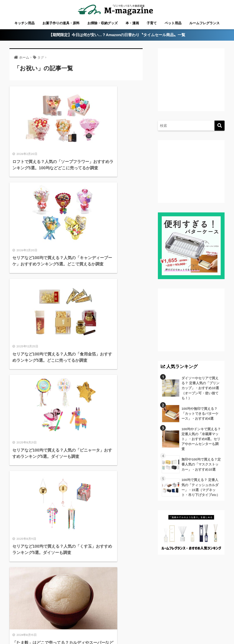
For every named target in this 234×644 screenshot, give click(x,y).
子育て (152, 23)
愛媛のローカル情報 (88, 616)
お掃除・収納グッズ (103, 23)
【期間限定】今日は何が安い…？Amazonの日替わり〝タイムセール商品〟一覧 (117, 35)
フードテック (126, 623)
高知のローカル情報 (157, 616)
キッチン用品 (24, 23)
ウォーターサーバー (95, 623)
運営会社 (147, 623)
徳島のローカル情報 (122, 616)
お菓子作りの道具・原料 (61, 23)
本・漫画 (132, 23)
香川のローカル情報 (53, 616)
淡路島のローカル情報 (194, 616)
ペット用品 (173, 23)
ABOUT (26, 616)
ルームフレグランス (204, 23)
